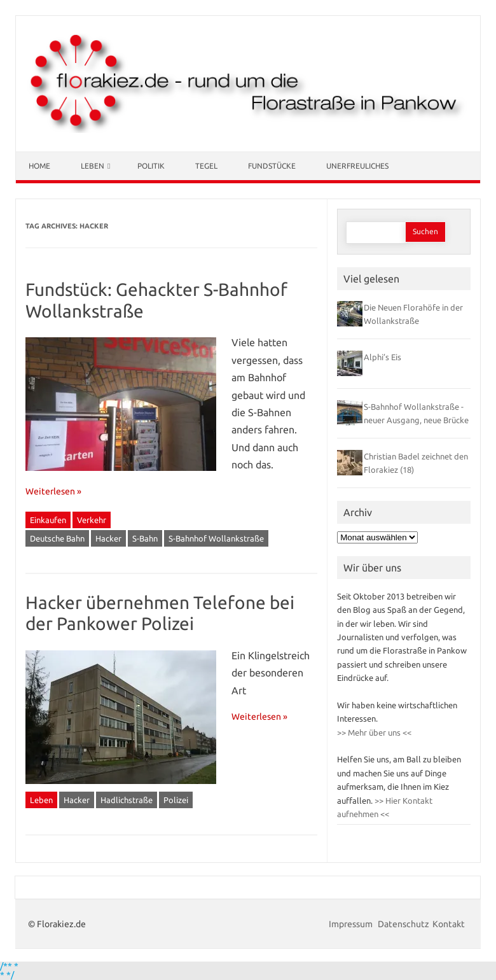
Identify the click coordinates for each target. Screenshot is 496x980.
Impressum (352, 924)
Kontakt (449, 924)
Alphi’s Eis (382, 357)
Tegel (206, 166)
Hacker (108, 538)
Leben (93, 166)
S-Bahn (145, 538)
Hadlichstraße (127, 800)
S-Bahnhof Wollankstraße (216, 538)
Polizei (176, 800)
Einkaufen (48, 520)
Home (39, 166)
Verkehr (92, 520)
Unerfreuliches (357, 166)
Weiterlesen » (53, 491)
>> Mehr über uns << (374, 732)
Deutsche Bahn (57, 538)
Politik (151, 166)
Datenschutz (403, 924)
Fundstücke (272, 166)
